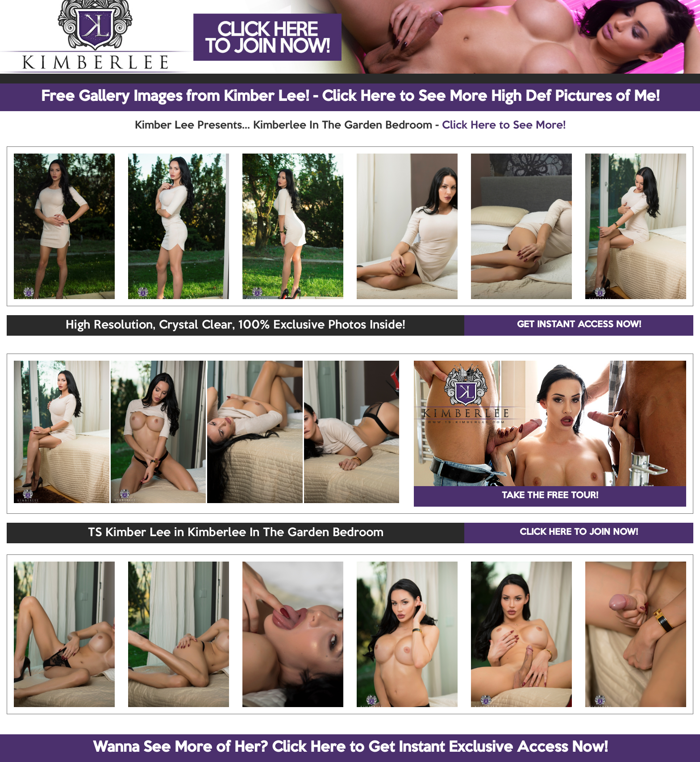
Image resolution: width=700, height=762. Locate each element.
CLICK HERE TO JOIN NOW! (579, 533)
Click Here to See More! (504, 125)
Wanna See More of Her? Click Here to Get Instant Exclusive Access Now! (350, 748)
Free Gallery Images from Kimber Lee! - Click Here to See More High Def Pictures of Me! (350, 97)
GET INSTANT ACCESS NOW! (579, 325)
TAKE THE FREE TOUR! (550, 496)
